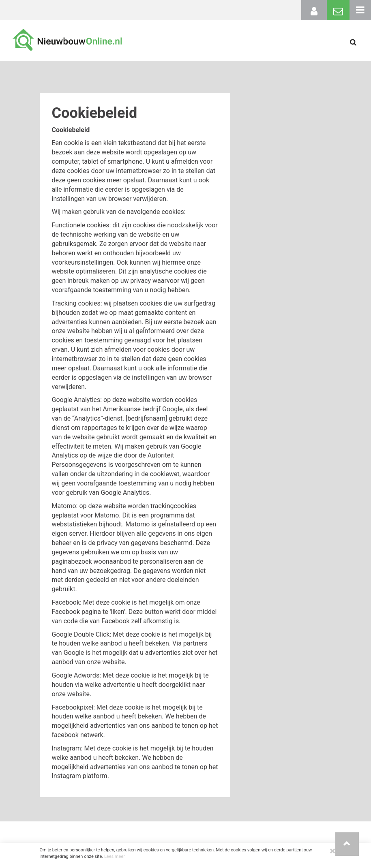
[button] (347, 844)
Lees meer (115, 856)
